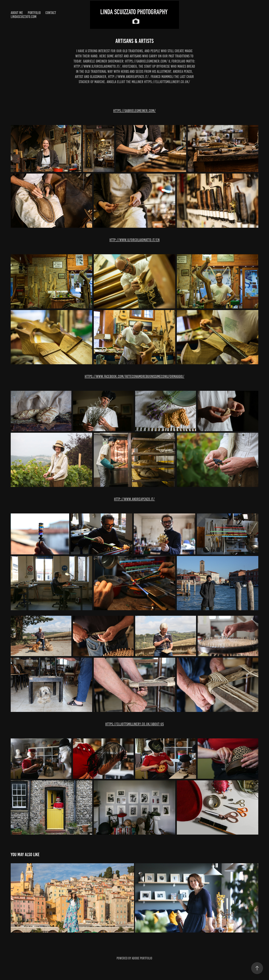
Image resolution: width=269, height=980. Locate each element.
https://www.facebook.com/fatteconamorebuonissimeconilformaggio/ (134, 376)
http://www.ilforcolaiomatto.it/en (134, 240)
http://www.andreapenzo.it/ (134, 499)
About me (17, 13)
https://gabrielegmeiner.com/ (134, 111)
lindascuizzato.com (24, 17)
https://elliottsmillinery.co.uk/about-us (134, 724)
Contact (51, 13)
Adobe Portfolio (142, 958)
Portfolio (34, 13)
